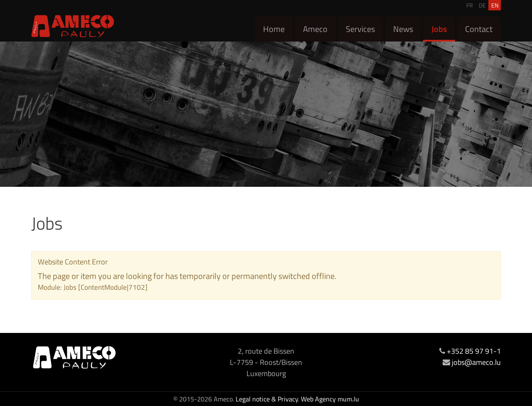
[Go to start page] (73, 26)
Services (360, 29)
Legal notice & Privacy (267, 399)
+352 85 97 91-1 (474, 351)
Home (274, 29)
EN (495, 5)
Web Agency (318, 399)
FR (470, 5)
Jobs (439, 29)
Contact (479, 29)
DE (482, 5)
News (403, 29)
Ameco (315, 29)
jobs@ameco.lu (476, 362)
